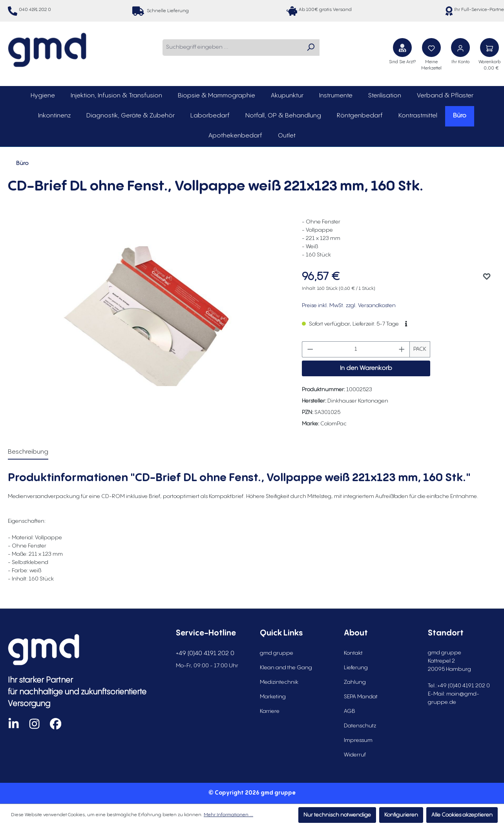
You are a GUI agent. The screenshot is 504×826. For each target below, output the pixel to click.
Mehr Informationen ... (228, 815)
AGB (350, 711)
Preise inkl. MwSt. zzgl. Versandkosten (349, 306)
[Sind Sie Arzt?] (402, 48)
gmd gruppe (277, 653)
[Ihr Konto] (460, 48)
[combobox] (232, 48)
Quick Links (281, 633)
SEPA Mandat (361, 697)
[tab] (28, 452)
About (356, 633)
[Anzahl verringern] (310, 349)
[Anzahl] (356, 349)
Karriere (270, 711)
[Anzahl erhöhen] (402, 349)
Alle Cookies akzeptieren (462, 815)
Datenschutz (360, 726)
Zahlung (355, 682)
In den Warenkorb (366, 368)
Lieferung (356, 668)
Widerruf (355, 755)
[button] (406, 324)
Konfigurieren (401, 815)
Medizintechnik (279, 682)
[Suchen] (310, 48)
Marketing (273, 697)
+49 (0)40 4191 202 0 (205, 653)
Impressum (358, 740)
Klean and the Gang (286, 668)
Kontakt (353, 653)
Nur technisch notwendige (337, 815)
